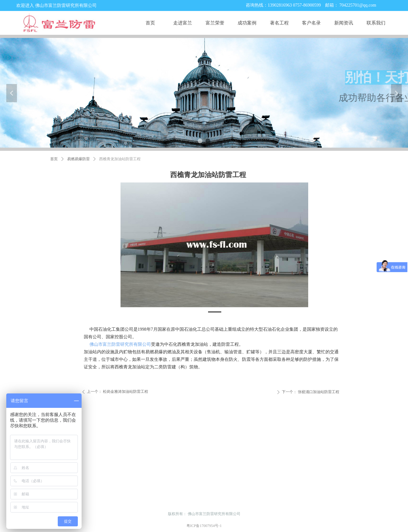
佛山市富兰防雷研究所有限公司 (120, 344)
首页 (54, 159)
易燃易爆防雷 (78, 159)
